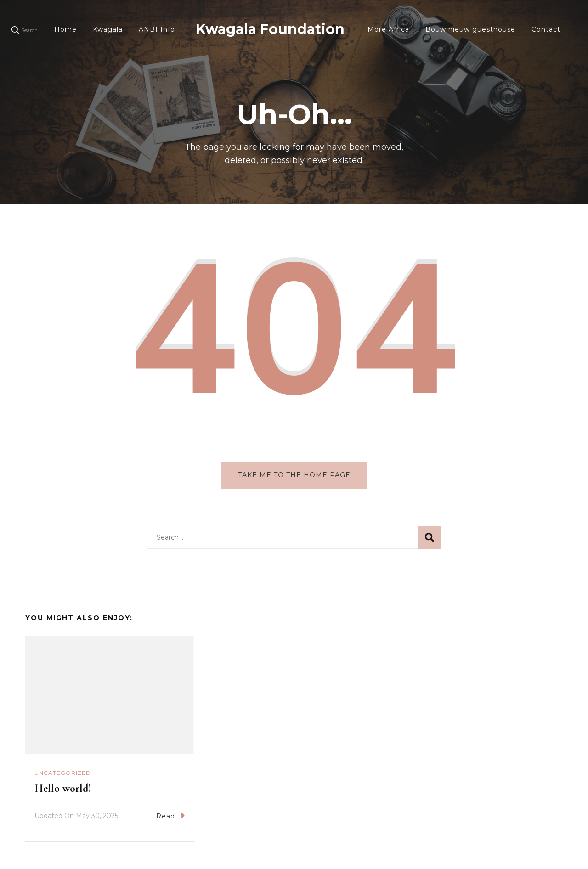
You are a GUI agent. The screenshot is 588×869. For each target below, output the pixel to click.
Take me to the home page (294, 475)
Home (65, 29)
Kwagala (108, 29)
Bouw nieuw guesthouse (470, 29)
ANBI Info (157, 29)
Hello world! (63, 788)
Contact (546, 29)
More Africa (388, 29)
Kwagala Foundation (270, 29)
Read (170, 815)
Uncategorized (63, 773)
